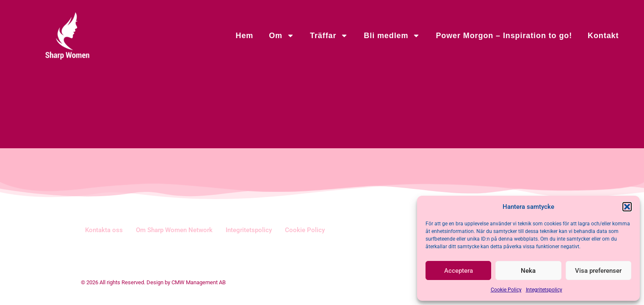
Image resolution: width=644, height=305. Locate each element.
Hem (244, 36)
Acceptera (459, 271)
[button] (627, 207)
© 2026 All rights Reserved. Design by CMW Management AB (153, 282)
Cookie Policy (506, 290)
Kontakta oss (104, 230)
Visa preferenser (598, 271)
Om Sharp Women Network (174, 230)
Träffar (329, 36)
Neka (528, 271)
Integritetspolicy (544, 290)
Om (282, 36)
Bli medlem (392, 36)
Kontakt (603, 36)
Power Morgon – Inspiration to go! (504, 36)
